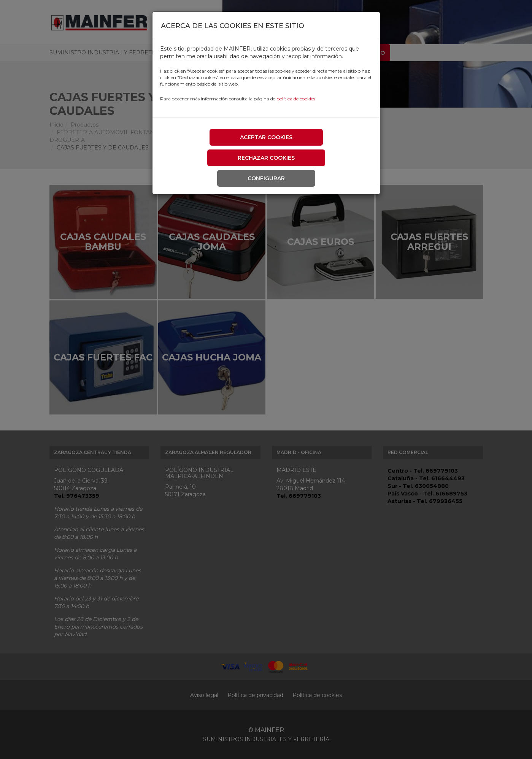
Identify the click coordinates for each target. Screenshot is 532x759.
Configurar (266, 178)
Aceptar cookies (266, 137)
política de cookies (296, 99)
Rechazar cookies (266, 158)
